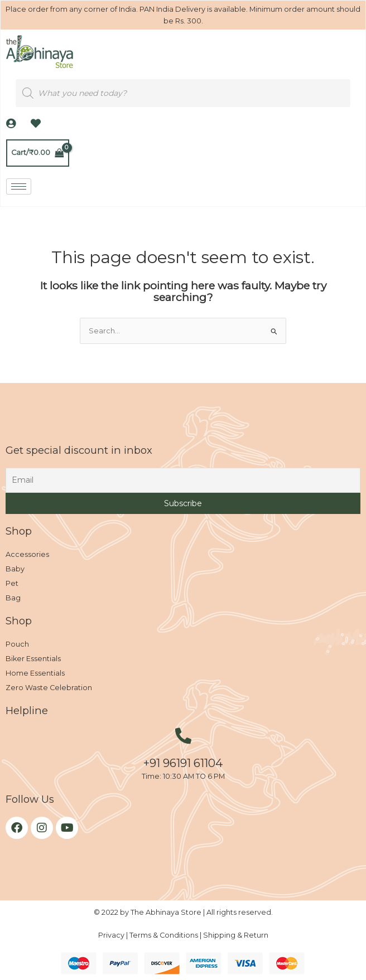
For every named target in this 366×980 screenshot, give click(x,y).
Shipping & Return (236, 935)
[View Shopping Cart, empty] (38, 153)
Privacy (112, 935)
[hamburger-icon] (19, 186)
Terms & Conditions (165, 935)
